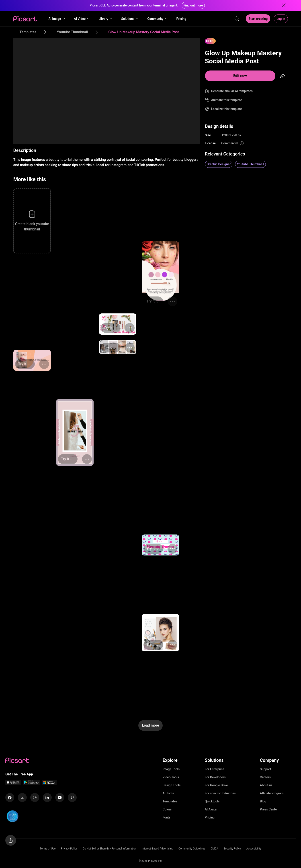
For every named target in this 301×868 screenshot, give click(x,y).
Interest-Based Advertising (157, 849)
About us (266, 785)
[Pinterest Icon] (72, 798)
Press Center (269, 809)
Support (266, 769)
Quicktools (212, 801)
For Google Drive (216, 785)
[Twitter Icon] (22, 798)
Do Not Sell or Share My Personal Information (110, 849)
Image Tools (171, 769)
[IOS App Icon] (13, 784)
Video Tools (171, 777)
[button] (57, 19)
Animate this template (227, 100)
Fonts (167, 817)
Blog (263, 801)
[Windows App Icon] (49, 784)
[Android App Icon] (31, 784)
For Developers (215, 777)
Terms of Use (48, 849)
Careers (265, 777)
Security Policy (232, 849)
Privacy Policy (69, 849)
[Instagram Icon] (35, 798)
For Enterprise (215, 769)
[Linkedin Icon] (47, 798)
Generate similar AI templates (232, 91)
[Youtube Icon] (60, 798)
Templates (170, 801)
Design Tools (172, 785)
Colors (167, 809)
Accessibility (254, 849)
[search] (237, 19)
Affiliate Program (272, 793)
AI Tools (168, 793)
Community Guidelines (192, 849)
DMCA (214, 849)
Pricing (210, 817)
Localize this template (227, 109)
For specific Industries (220, 793)
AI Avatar (211, 809)
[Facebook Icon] (10, 798)
